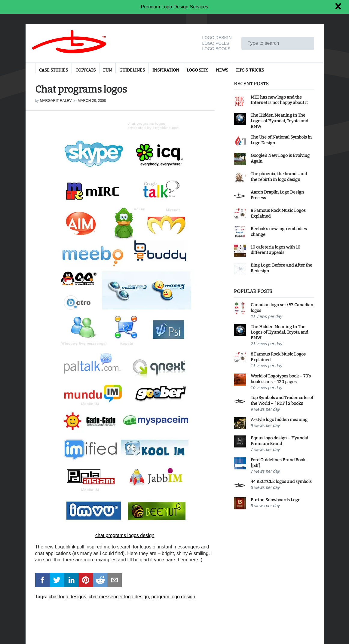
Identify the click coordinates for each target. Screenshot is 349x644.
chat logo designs (67, 597)
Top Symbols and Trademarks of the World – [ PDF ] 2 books (282, 401)
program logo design (173, 597)
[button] (42, 580)
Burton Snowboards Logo (276, 500)
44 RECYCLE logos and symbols (281, 482)
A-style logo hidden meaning (279, 420)
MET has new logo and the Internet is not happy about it (279, 100)
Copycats (86, 70)
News (222, 70)
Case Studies (54, 70)
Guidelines (132, 70)
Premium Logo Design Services (174, 7)
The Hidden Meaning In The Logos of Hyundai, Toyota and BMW (279, 121)
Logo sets (197, 70)
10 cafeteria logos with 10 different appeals (276, 250)
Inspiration (166, 70)
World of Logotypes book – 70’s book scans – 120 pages (281, 379)
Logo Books (216, 49)
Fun (107, 70)
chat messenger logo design (119, 597)
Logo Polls (215, 43)
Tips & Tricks (250, 70)
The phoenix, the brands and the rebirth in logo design (279, 177)
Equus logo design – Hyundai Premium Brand (279, 441)
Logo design (217, 38)
